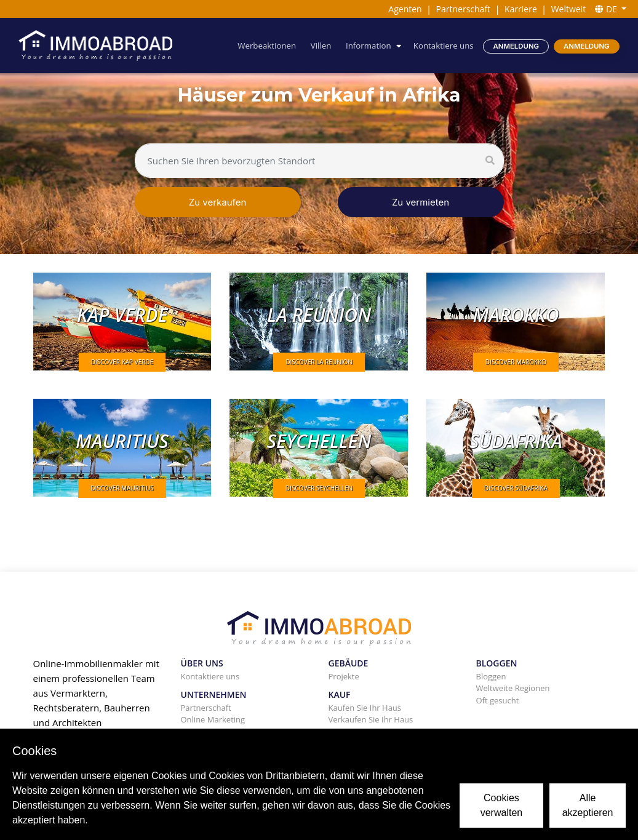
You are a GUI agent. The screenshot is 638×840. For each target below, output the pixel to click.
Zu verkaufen (218, 202)
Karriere (521, 9)
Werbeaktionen (267, 46)
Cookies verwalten (501, 805)
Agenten (405, 9)
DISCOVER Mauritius (122, 488)
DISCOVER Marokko (516, 362)
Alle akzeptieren (588, 805)
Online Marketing (213, 719)
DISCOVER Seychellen (319, 488)
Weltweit (569, 9)
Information (369, 46)
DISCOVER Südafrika (516, 488)
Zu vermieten (421, 202)
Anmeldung (516, 46)
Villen (321, 46)
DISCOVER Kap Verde (122, 362)
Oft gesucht (498, 700)
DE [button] (607, 9)
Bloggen (491, 676)
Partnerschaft (464, 9)
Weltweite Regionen (513, 688)
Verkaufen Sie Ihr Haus (371, 719)
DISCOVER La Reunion (319, 362)
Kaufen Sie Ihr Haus (365, 708)
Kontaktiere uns (444, 46)
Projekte (344, 676)
